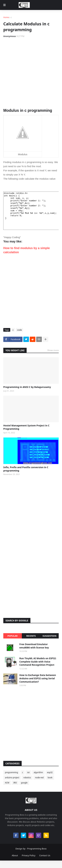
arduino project (12, 785)
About (15, 863)
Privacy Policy (29, 863)
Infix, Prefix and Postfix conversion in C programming (26, 476)
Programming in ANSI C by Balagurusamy (27, 394)
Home (6, 17)
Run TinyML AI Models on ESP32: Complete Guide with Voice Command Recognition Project (38, 669)
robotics (27, 785)
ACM (7, 790)
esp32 (50, 780)
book (50, 785)
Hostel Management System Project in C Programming (26, 435)
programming (11, 780)
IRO (15, 790)
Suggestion (49, 643)
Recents (31, 643)
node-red (39, 785)
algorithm (38, 780)
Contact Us (45, 863)
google (24, 790)
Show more (53, 358)
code (19, 337)
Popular (12, 643)
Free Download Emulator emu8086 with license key (34, 653)
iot (28, 780)
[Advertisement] (31, 73)
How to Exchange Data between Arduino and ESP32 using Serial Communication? (38, 686)
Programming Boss (37, 856)
